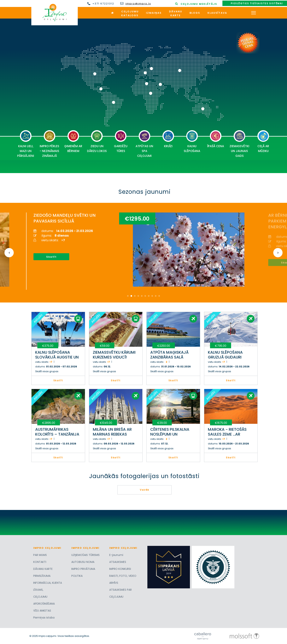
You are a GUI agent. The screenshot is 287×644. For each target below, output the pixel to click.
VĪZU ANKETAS (42, 611)
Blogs (195, 13)
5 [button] (142, 296)
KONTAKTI (40, 562)
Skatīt (51, 257)
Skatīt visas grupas (47, 371)
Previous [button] (9, 253)
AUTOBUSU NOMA (83, 562)
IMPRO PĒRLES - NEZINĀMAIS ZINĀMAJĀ (49, 144)
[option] (141, 251)
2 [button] (131, 296)
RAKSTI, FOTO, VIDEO (123, 576)
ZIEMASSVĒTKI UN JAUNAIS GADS (239, 144)
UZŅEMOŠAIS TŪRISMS (85, 555)
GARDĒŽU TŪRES (121, 142)
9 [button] (156, 296)
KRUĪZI (168, 139)
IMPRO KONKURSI (120, 569)
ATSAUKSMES (118, 562)
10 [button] (159, 296)
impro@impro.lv (138, 4)
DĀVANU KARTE (43, 569)
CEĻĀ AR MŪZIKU (263, 142)
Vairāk (144, 490)
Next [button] (278, 253)
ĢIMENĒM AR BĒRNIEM (73, 142)
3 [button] (135, 296)
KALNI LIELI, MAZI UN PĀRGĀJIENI (26, 144)
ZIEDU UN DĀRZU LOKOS (97, 142)
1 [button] (128, 296)
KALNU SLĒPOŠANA (192, 142)
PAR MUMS (40, 555)
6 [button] (145, 296)
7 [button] (149, 296)
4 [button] (138, 296)
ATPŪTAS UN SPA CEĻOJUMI (144, 144)
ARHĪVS (114, 583)
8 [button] (152, 296)
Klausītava (217, 13)
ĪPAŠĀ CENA (216, 139)
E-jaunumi (116, 555)
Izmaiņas (154, 13)
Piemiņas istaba (44, 618)
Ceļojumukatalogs (130, 13)
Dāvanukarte (176, 13)
